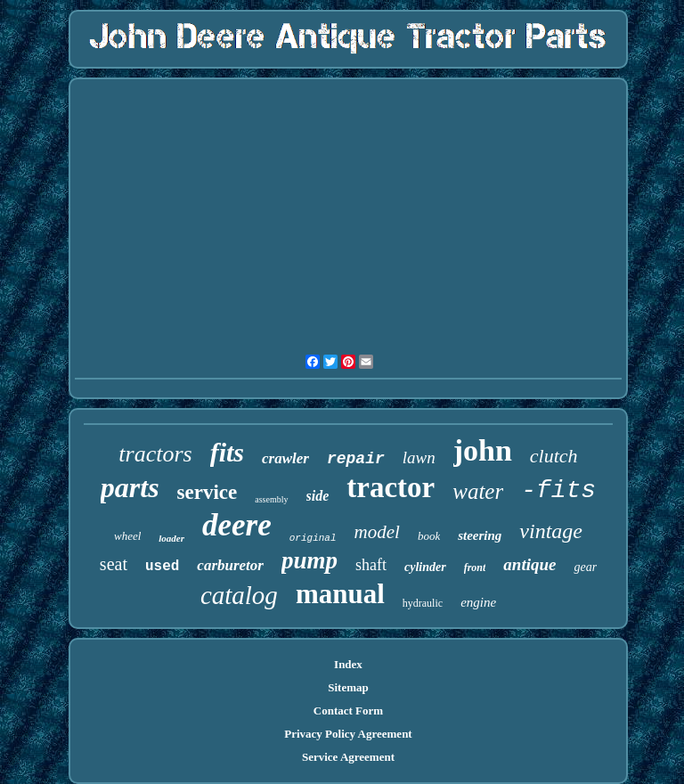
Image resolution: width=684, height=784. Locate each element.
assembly (271, 499)
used (162, 567)
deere (237, 525)
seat (114, 564)
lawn (419, 457)
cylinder (425, 567)
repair (356, 459)
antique (529, 564)
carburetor (230, 565)
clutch (554, 456)
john (483, 450)
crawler (285, 458)
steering (480, 535)
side (318, 496)
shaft (371, 565)
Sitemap (348, 687)
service (208, 492)
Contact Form (348, 710)
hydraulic (423, 603)
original (313, 538)
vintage (551, 531)
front (475, 568)
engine (478, 602)
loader (171, 538)
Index (348, 664)
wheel (127, 536)
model (377, 532)
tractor (391, 487)
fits (227, 452)
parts (130, 487)
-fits (558, 490)
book (429, 536)
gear (585, 567)
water (478, 491)
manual (340, 594)
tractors (155, 454)
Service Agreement (348, 757)
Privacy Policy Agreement (348, 734)
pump (309, 560)
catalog (239, 595)
